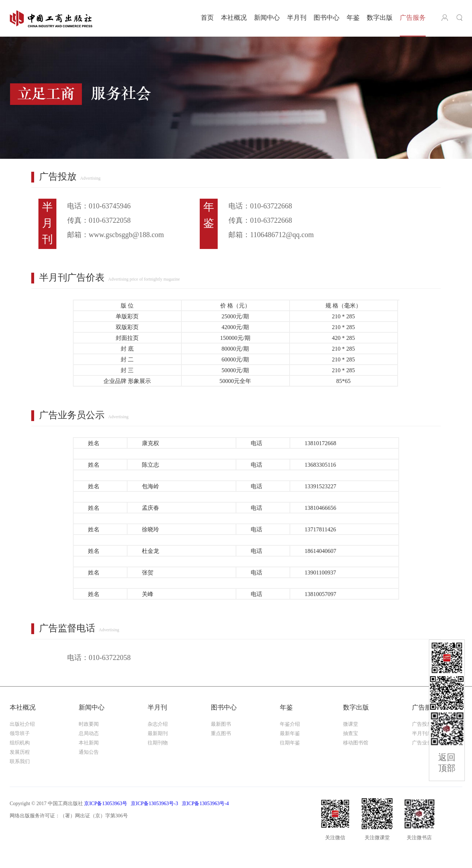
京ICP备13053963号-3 (154, 804)
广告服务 (413, 18)
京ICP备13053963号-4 (205, 804)
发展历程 (20, 752)
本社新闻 (89, 743)
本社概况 (234, 18)
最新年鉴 (290, 733)
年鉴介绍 (290, 724)
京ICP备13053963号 (106, 804)
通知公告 (89, 752)
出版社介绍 (22, 724)
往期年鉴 (290, 743)
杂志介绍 (158, 724)
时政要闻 (89, 724)
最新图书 (221, 724)
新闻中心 (267, 18)
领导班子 (20, 733)
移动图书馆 (356, 743)
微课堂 (351, 724)
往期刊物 (158, 743)
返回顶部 (447, 763)
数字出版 (380, 18)
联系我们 (20, 761)
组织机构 (20, 743)
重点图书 (221, 733)
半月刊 (297, 18)
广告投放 (422, 724)
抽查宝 (351, 733)
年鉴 (353, 18)
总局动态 (89, 733)
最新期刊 (158, 733)
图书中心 (327, 18)
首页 (207, 18)
